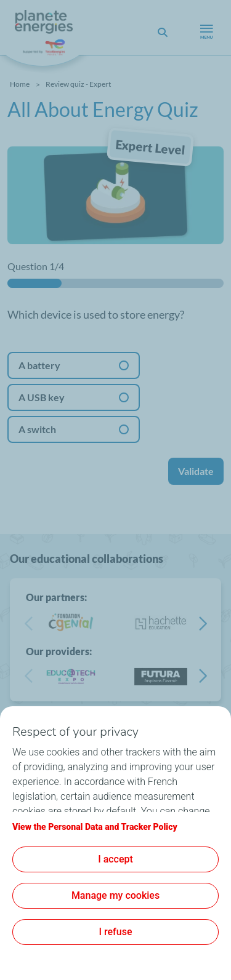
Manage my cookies (115, 895)
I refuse (116, 932)
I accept (115, 859)
